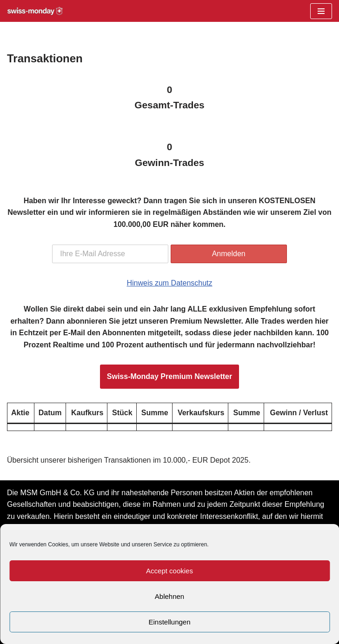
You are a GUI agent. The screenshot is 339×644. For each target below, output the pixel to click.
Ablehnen (169, 596)
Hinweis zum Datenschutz (169, 283)
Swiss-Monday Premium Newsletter (169, 376)
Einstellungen (169, 622)
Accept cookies (169, 571)
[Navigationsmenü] (321, 11)
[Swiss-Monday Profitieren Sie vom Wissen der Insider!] (35, 11)
